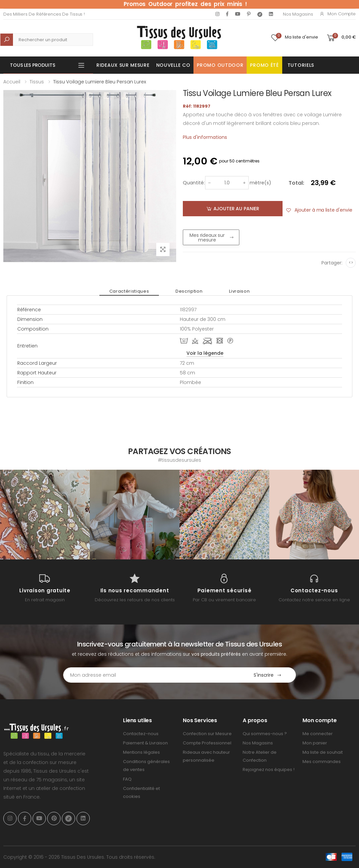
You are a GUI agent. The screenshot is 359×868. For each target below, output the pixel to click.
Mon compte (338, 14)
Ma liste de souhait (323, 752)
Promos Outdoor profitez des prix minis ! (185, 4)
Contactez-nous (141, 734)
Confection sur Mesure (207, 734)
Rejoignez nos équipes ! (269, 770)
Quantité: (194, 183)
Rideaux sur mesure (123, 65)
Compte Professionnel (207, 743)
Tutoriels (301, 65)
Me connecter (318, 734)
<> (351, 263)
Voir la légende (205, 353)
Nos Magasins (298, 14)
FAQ (127, 779)
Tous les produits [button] (33, 65)
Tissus (37, 82)
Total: (296, 183)
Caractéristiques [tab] (129, 291)
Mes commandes (322, 762)
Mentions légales (141, 752)
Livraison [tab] (239, 291)
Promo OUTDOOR (220, 65)
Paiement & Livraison (145, 743)
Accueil (12, 82)
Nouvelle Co (173, 65)
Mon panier (315, 743)
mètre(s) (260, 183)
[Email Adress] (151, 675)
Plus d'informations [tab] (205, 137)
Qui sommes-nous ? (265, 734)
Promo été (264, 65)
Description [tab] (189, 291)
